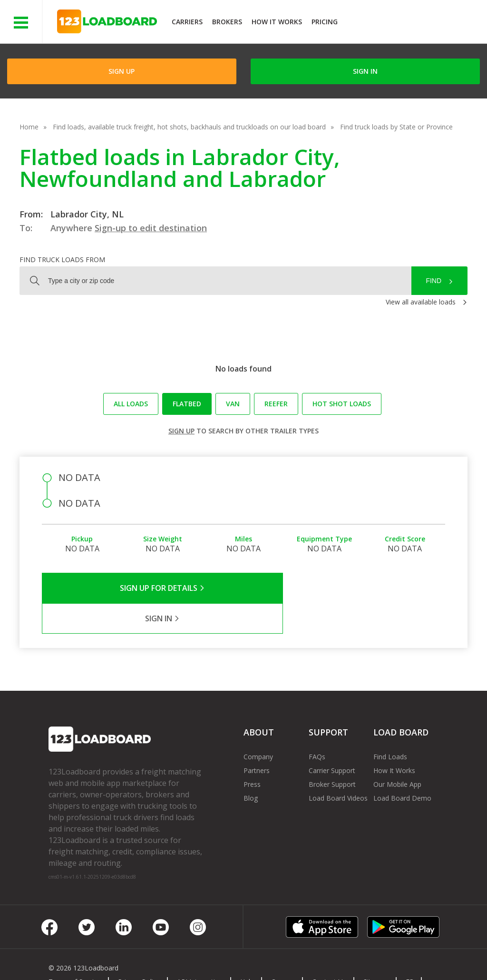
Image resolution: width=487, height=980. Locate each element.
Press (252, 754)
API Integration (200, 951)
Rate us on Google (84, 960)
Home (29, 127)
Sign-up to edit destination (151, 228)
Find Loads (390, 726)
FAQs (317, 726)
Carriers (187, 22)
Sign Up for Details (143, 588)
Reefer (276, 404)
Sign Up (122, 71)
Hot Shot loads (342, 404)
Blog (251, 768)
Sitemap (376, 951)
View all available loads (421, 302)
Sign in (365, 71)
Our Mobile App (397, 754)
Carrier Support (332, 740)
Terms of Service (75, 951)
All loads (131, 404)
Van (233, 404)
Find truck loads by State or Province (396, 127)
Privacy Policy (139, 951)
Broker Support (332, 754)
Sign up (181, 431)
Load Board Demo (402, 768)
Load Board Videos (338, 768)
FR (410, 951)
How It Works (277, 22)
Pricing (325, 22)
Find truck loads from (62, 260)
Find (433, 281)
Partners (257, 740)
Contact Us (329, 951)
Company (258, 726)
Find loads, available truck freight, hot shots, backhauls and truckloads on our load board (189, 127)
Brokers (227, 22)
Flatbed (187, 404)
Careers (283, 951)
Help (247, 951)
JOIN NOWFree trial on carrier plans (414, 23)
